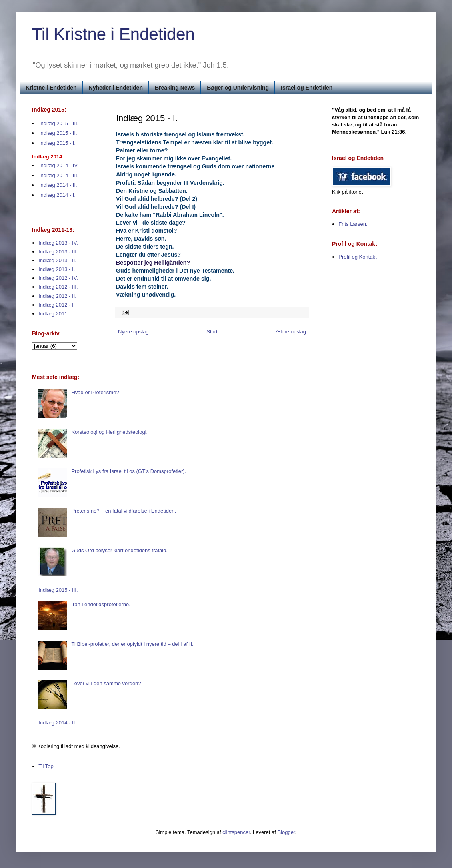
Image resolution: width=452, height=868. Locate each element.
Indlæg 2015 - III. (59, 123)
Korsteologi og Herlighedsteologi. (109, 432)
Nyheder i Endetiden (116, 88)
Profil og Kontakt (357, 257)
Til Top (46, 766)
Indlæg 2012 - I (56, 305)
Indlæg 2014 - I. (57, 195)
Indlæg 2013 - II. (57, 260)
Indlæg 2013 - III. (58, 252)
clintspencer (236, 832)
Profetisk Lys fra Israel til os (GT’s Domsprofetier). (129, 471)
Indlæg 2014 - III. (59, 175)
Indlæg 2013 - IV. (58, 243)
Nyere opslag (133, 332)
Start (212, 332)
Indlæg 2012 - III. (58, 287)
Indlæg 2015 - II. (58, 133)
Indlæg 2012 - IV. (58, 278)
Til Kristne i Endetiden (113, 34)
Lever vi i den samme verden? (106, 683)
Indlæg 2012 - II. (57, 296)
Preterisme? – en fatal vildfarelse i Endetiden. (124, 511)
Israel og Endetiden (307, 88)
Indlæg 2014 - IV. (59, 165)
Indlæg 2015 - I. (57, 143)
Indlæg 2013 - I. (57, 269)
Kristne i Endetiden (51, 88)
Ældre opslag (291, 332)
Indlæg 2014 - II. (58, 185)
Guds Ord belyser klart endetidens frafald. (119, 550)
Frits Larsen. (353, 224)
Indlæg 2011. (54, 314)
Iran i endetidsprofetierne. (101, 604)
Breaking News (175, 88)
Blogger (286, 832)
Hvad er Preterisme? (95, 392)
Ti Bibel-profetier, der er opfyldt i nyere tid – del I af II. (132, 644)
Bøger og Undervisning (238, 88)
